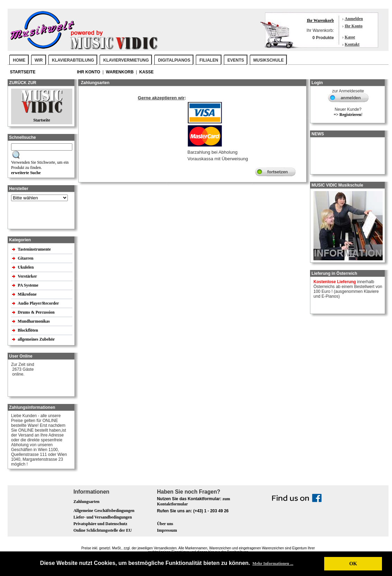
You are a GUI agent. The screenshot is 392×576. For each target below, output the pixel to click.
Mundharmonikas (34, 321)
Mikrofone (28, 294)
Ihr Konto (353, 26)
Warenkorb (120, 72)
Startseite (23, 72)
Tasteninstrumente (35, 249)
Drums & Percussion (37, 312)
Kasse (350, 37)
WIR (39, 60)
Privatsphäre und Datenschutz (100, 524)
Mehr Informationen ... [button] (273, 564)
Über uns (165, 524)
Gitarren (26, 258)
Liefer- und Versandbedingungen (103, 517)
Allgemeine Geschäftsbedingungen (104, 511)
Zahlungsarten (86, 502)
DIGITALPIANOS (174, 60)
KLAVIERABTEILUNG (73, 60)
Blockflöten (28, 330)
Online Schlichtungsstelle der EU (103, 530)
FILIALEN (209, 60)
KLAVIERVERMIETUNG (126, 60)
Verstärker (28, 276)
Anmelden (354, 19)
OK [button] (353, 564)
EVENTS (236, 60)
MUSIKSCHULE (268, 60)
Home (19, 60)
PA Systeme (28, 285)
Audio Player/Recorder (38, 303)
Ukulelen (26, 267)
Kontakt (352, 44)
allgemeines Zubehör (37, 339)
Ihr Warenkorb (320, 20)
